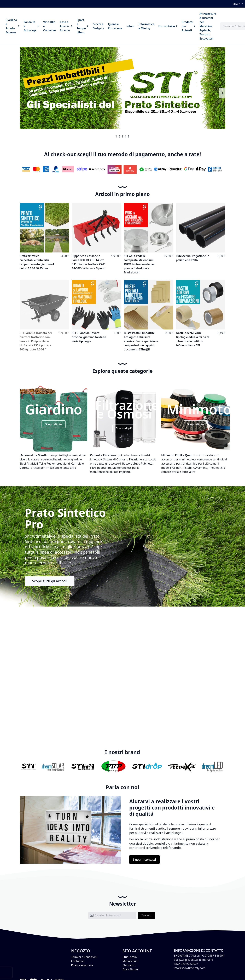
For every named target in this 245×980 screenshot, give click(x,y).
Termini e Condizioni (84, 957)
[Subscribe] (147, 915)
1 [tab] (117, 136)
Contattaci (78, 961)
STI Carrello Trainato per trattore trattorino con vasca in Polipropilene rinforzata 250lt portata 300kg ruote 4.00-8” (36, 341)
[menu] (111, 26)
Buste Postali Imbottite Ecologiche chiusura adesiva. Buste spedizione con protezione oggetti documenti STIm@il (141, 341)
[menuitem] (13, 26)
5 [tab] (128, 136)
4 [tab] (126, 136)
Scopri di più (54, 424)
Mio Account (130, 961)
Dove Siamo (130, 969)
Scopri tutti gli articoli (50, 581)
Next (222, 93)
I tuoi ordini (130, 957)
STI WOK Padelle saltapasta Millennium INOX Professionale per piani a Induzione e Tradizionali (139, 264)
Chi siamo (129, 965)
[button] (238, 4)
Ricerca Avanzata (82, 965)
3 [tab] (122, 136)
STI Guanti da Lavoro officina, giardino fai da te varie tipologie (89, 337)
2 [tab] (119, 136)
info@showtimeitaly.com (190, 968)
